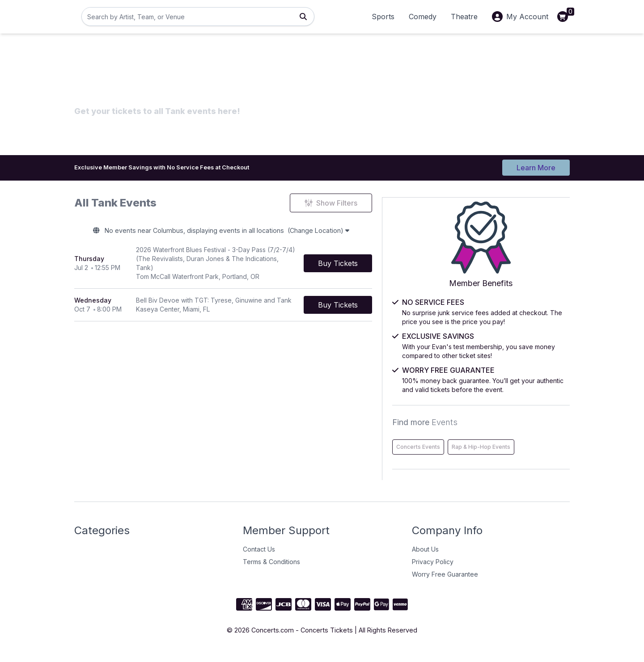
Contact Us (259, 560)
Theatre (464, 17)
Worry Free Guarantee (445, 585)
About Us (425, 560)
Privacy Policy (433, 572)
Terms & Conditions (271, 572)
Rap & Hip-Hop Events (493, 457)
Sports (383, 17)
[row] (252, 262)
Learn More (536, 166)
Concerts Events (485, 439)
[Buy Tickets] (396, 262)
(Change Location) (360, 232)
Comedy (423, 17)
